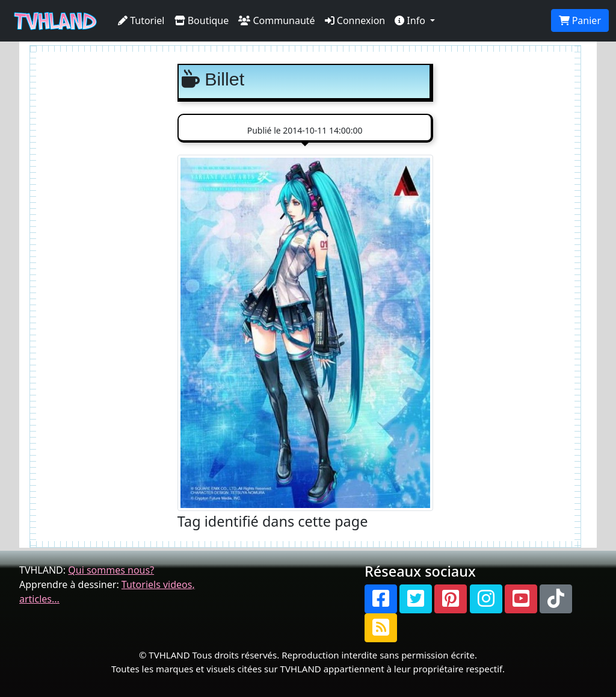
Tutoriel (141, 20)
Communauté (276, 20)
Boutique (202, 20)
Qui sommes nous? (111, 570)
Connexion (355, 20)
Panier (580, 20)
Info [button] (411, 20)
